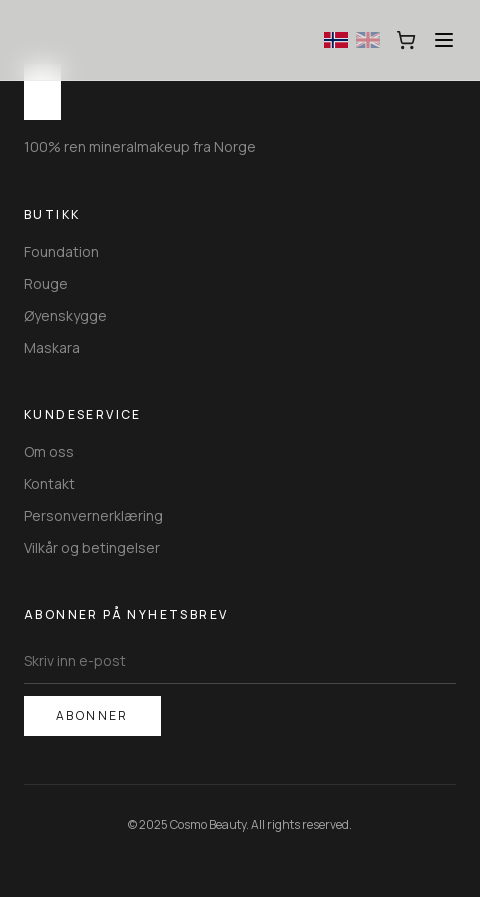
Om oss (49, 451)
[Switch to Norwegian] (336, 40)
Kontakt (49, 483)
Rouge (46, 283)
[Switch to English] (368, 40)
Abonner (92, 715)
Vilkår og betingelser (92, 547)
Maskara (52, 347)
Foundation (61, 251)
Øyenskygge (65, 315)
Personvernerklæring (93, 515)
